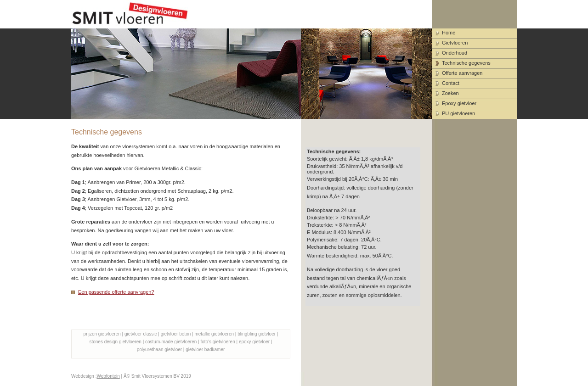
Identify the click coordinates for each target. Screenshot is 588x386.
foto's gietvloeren (218, 342)
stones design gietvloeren (115, 342)
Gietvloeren (455, 43)
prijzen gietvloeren (102, 334)
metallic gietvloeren (214, 334)
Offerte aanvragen (462, 73)
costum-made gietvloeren (171, 342)
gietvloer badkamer (205, 350)
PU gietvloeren (458, 113)
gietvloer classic (141, 334)
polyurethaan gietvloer (159, 350)
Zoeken (450, 93)
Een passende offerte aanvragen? (116, 292)
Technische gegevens (466, 63)
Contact (451, 83)
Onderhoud (455, 53)
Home (449, 33)
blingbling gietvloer (257, 334)
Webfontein (108, 376)
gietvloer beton (176, 334)
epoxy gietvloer (254, 342)
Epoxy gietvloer (459, 103)
